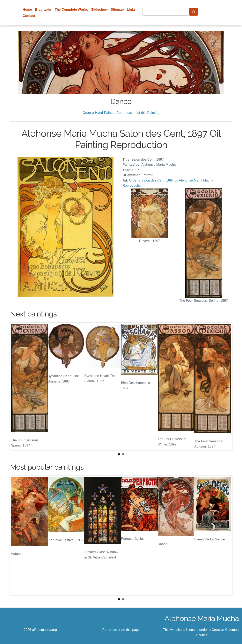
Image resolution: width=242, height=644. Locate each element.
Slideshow (99, 10)
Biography (43, 10)
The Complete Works (71, 10)
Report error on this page (121, 630)
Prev (16, 386)
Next (226, 386)
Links (131, 10)
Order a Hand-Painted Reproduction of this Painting (121, 113)
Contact (29, 16)
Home (27, 10)
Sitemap (117, 10)
